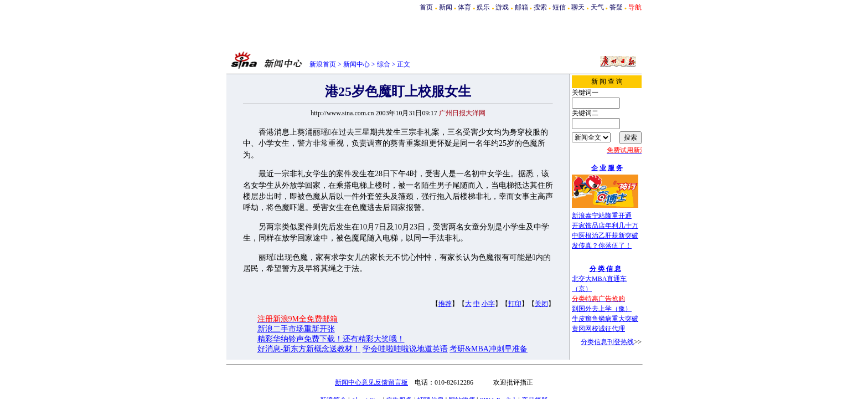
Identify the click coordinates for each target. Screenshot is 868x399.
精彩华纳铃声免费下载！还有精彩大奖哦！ (331, 339)
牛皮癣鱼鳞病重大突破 (605, 319)
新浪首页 (323, 64)
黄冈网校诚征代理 (598, 329)
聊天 (578, 7)
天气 (597, 7)
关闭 (541, 304)
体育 (464, 7)
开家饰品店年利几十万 (605, 226)
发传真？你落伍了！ (602, 245)
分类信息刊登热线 (607, 342)
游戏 (502, 7)
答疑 (616, 7)
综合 (384, 64)
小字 (488, 304)
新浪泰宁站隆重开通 (602, 216)
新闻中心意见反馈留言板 (371, 382)
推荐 (445, 304)
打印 (515, 304)
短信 (559, 7)
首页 (426, 7)
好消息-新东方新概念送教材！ (309, 349)
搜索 (540, 7)
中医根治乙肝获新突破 (605, 236)
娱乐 (483, 7)
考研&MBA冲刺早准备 (489, 349)
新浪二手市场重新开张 (296, 329)
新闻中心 (356, 64)
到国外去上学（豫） (602, 309)
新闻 (446, 7)
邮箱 (521, 7)
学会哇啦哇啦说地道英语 (405, 349)
